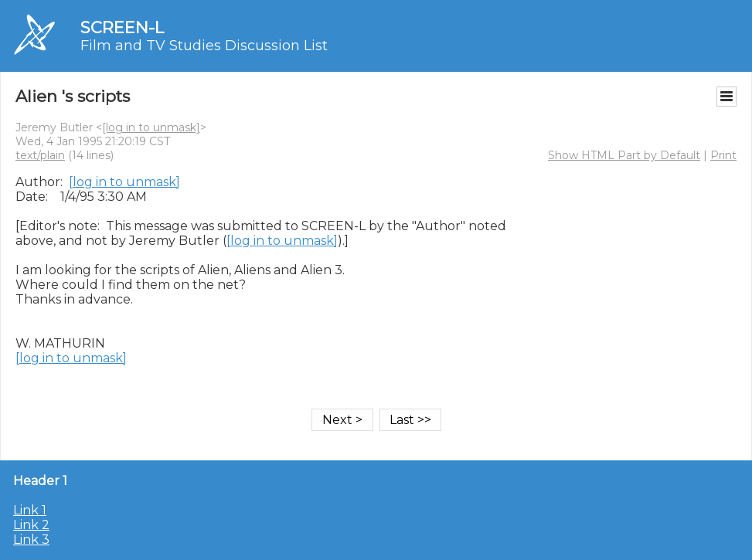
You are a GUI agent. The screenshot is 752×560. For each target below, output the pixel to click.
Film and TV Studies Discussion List (204, 46)
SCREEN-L (122, 27)
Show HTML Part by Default (624, 155)
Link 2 (31, 525)
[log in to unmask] (151, 127)
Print (723, 155)
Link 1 (30, 510)
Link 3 (31, 540)
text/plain (40, 155)
